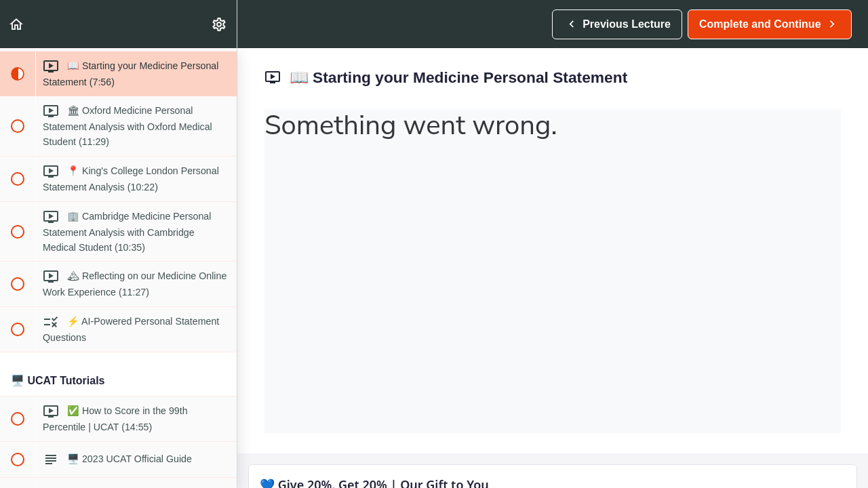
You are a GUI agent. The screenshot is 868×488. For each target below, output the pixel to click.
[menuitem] (220, 24)
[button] (17, 24)
